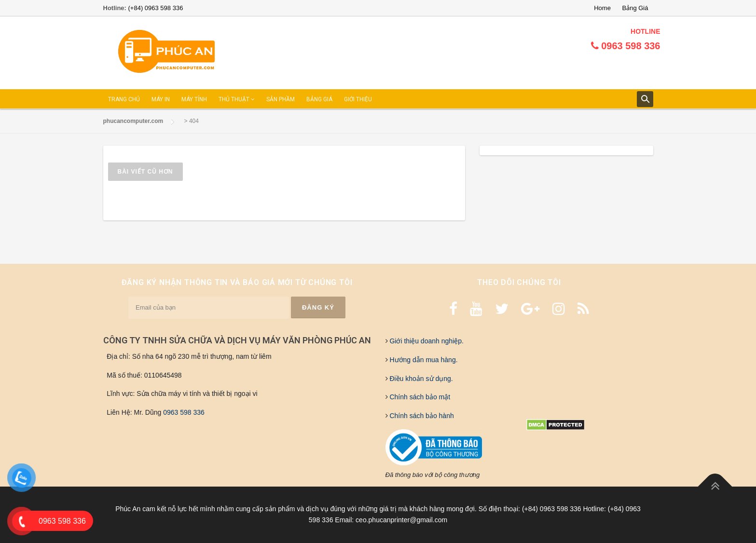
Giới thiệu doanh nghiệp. (426, 341)
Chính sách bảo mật (419, 397)
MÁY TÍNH (194, 99)
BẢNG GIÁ (319, 99)
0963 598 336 (184, 412)
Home (602, 8)
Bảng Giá (635, 8)
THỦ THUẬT (237, 99)
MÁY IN (161, 99)
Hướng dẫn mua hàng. (423, 360)
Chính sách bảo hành (421, 416)
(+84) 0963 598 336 (156, 8)
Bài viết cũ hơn (145, 172)
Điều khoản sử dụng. (420, 379)
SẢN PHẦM (281, 99)
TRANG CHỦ (124, 99)
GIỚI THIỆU (358, 99)
